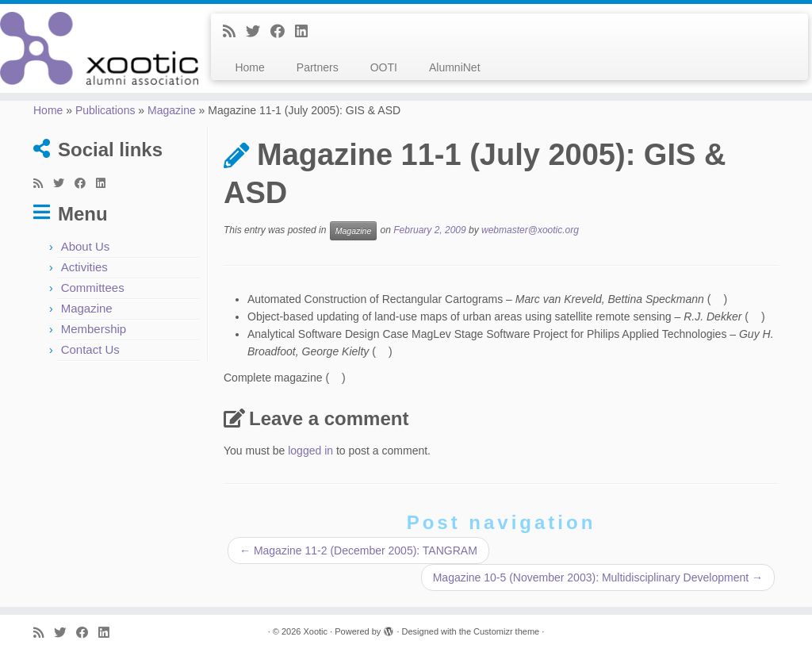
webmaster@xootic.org (530, 231)
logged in (310, 451)
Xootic (315, 631)
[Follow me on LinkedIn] (306, 32)
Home (249, 67)
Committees (93, 288)
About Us (86, 246)
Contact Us (90, 349)
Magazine (172, 110)
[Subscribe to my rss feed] (234, 32)
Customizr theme (506, 631)
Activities (84, 267)
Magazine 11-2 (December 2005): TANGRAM (358, 551)
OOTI (384, 67)
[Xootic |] (95, 48)
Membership (94, 329)
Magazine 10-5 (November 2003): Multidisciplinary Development (598, 577)
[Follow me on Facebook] (283, 32)
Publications (105, 110)
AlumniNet (455, 67)
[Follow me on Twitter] (258, 32)
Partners (318, 67)
